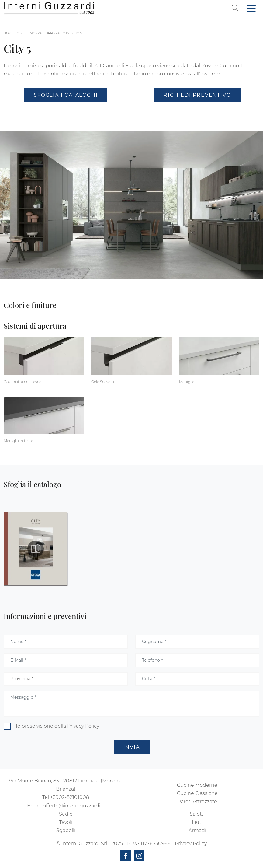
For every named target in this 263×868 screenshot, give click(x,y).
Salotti (197, 814)
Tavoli (66, 822)
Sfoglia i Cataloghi (66, 95)
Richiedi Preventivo (197, 95)
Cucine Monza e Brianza (38, 33)
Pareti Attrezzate (197, 801)
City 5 (77, 33)
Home (9, 33)
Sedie (66, 814)
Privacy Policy (83, 726)
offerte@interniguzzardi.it (74, 806)
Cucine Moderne (197, 785)
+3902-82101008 (70, 797)
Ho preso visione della (56, 726)
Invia (132, 747)
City (66, 33)
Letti (197, 822)
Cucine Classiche (197, 793)
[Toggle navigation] (251, 8)
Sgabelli (66, 830)
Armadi (197, 830)
